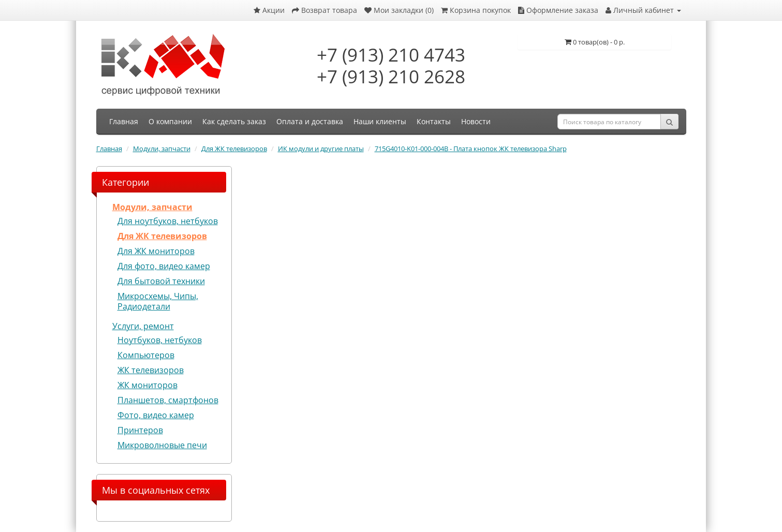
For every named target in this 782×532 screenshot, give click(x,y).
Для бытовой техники (161, 281)
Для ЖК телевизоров (234, 149)
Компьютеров (146, 355)
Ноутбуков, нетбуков (160, 340)
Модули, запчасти (162, 149)
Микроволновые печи (162, 445)
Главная (109, 149)
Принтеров (140, 430)
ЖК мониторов (147, 385)
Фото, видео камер (156, 415)
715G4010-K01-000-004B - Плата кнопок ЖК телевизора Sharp (471, 149)
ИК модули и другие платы (321, 149)
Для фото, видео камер (164, 266)
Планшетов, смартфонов (168, 400)
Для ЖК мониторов (156, 251)
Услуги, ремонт (143, 326)
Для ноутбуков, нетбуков (168, 221)
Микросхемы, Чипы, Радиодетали (158, 301)
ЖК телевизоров (151, 370)
